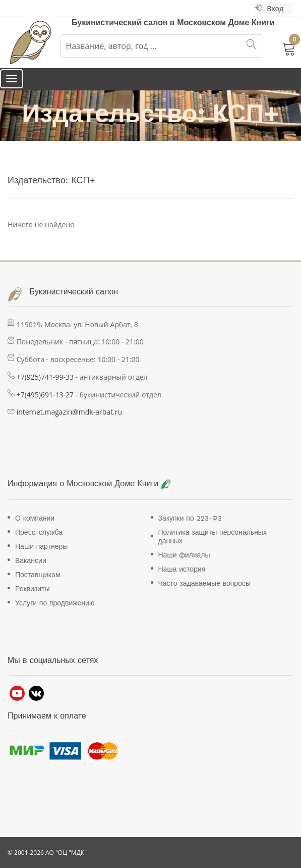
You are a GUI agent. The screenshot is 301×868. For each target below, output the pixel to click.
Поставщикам (38, 575)
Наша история (182, 569)
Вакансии (31, 560)
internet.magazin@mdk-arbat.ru (69, 412)
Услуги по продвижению (55, 603)
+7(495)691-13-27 (45, 395)
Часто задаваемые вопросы (204, 583)
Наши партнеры (41, 546)
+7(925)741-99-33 (45, 377)
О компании (35, 518)
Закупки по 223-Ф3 (190, 518)
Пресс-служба (39, 532)
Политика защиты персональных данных (213, 537)
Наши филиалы (184, 555)
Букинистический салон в (124, 22)
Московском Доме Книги (226, 22)
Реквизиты (33, 589)
